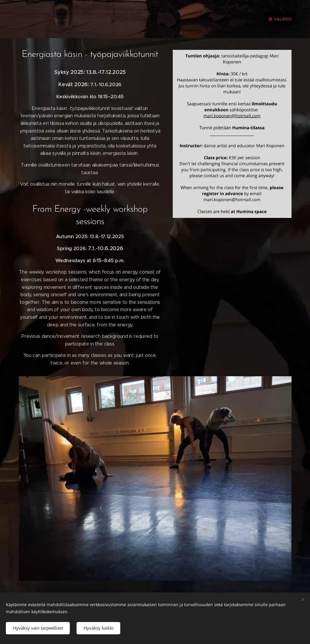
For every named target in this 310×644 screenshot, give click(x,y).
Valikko (280, 19)
